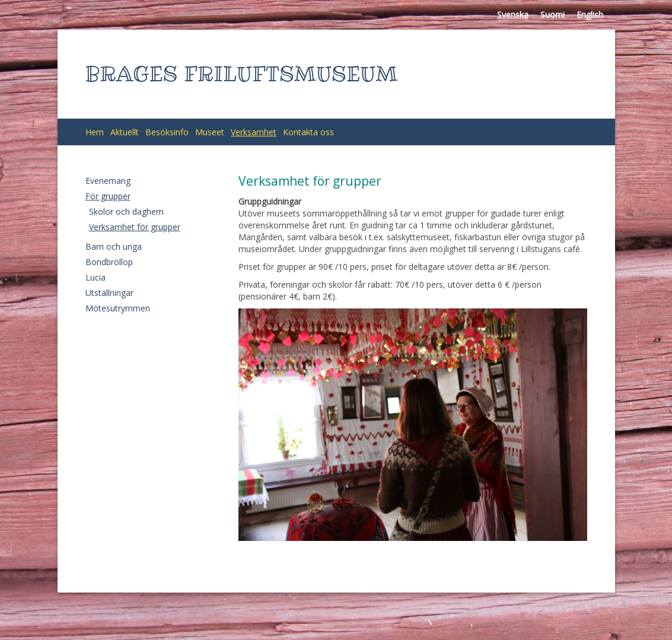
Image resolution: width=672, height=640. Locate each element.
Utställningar (109, 293)
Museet (210, 132)
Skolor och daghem (126, 211)
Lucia (95, 277)
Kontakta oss (308, 132)
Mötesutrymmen (118, 308)
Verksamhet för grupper (135, 227)
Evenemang (108, 181)
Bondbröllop (109, 262)
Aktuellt (125, 132)
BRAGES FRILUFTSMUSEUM (242, 74)
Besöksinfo (167, 132)
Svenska (513, 15)
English (590, 15)
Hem (95, 132)
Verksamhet (254, 132)
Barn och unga (114, 246)
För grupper (108, 196)
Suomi (552, 15)
